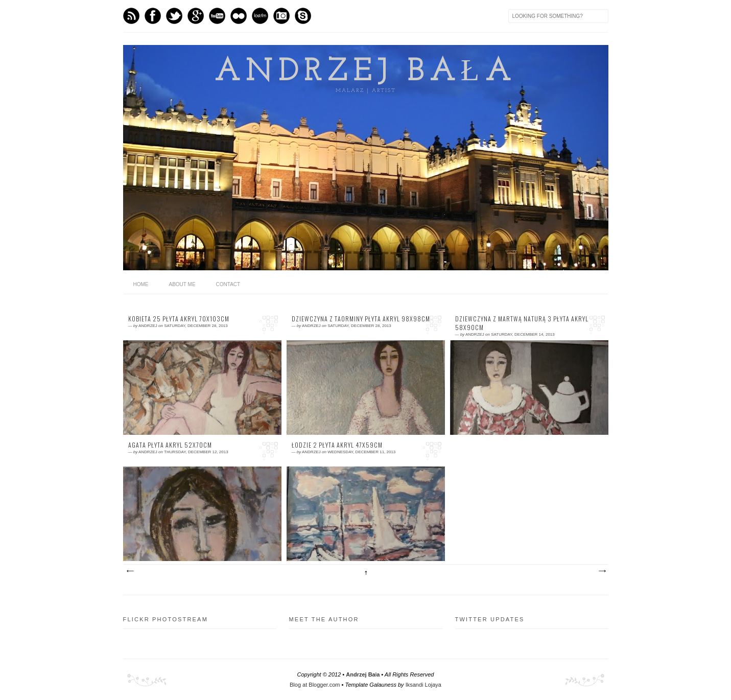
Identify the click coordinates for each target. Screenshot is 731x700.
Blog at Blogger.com (315, 685)
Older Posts (602, 571)
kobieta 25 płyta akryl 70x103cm (179, 319)
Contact (228, 284)
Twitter (174, 16)
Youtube (217, 16)
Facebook (153, 16)
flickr (239, 16)
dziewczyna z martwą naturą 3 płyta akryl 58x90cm (522, 323)
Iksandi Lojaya (423, 685)
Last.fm (260, 16)
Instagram (281, 16)
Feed (131, 16)
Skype (303, 16)
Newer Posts (130, 571)
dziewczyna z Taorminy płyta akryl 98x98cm (361, 319)
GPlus (196, 16)
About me (182, 284)
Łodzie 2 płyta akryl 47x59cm (337, 445)
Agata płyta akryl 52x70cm (170, 445)
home (141, 284)
